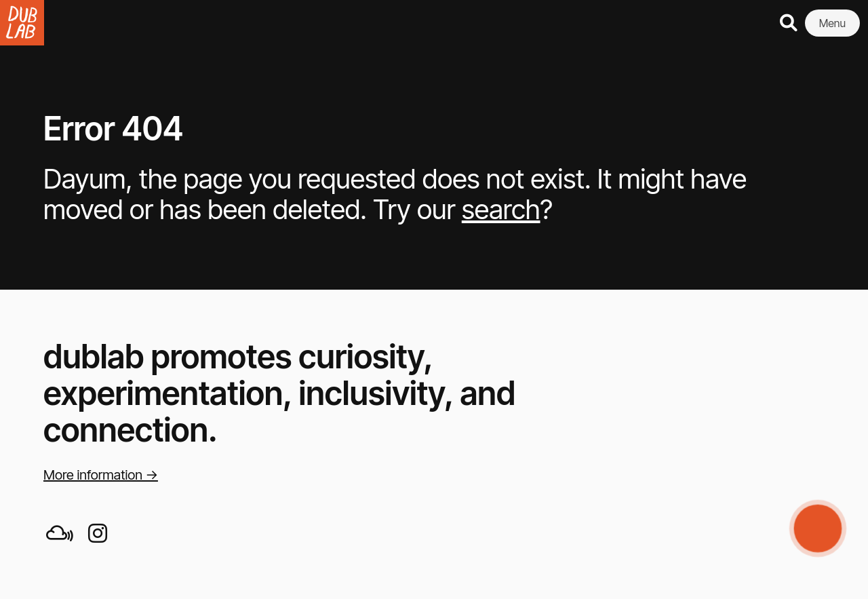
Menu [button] (832, 23)
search (501, 209)
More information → (101, 475)
